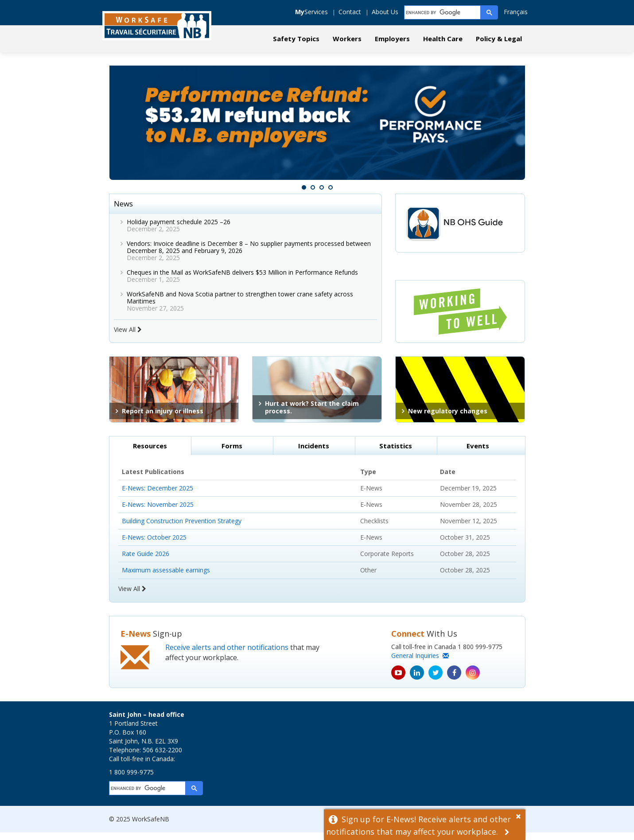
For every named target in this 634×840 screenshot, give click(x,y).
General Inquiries (420, 663)
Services (311, 12)
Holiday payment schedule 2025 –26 (179, 229)
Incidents (314, 453)
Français (516, 12)
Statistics (396, 453)
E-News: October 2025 (154, 544)
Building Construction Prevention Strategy (182, 528)
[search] (443, 13)
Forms (232, 453)
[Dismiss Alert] (521, 815)
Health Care (443, 39)
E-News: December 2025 (158, 495)
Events (478, 453)
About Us (385, 12)
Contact (350, 12)
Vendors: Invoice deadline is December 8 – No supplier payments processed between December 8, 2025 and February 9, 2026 (249, 254)
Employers (392, 39)
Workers (347, 39)
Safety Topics (296, 39)
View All (128, 336)
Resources (150, 453)
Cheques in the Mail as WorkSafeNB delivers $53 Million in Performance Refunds (243, 279)
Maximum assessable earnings (166, 577)
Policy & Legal (499, 39)
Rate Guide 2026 (146, 561)
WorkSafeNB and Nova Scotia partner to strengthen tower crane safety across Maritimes (240, 305)
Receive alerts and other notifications (227, 655)
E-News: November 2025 (158, 511)
